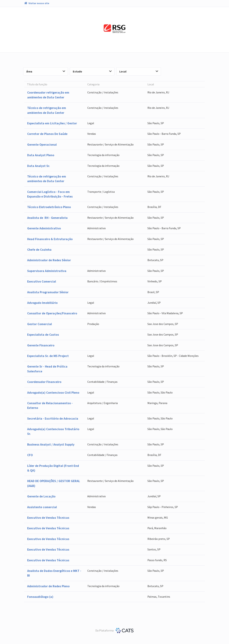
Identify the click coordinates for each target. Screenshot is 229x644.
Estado (92, 71)
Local (139, 71)
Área (46, 71)
